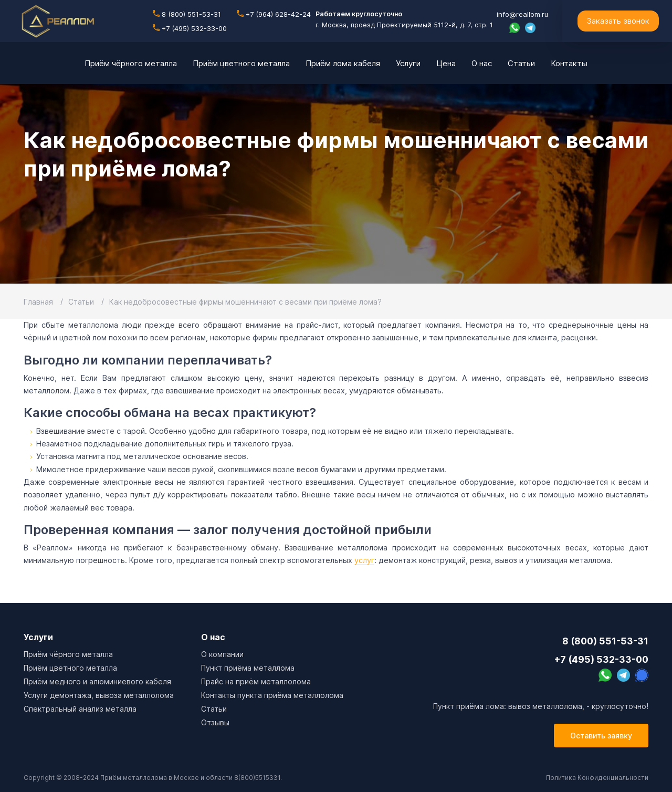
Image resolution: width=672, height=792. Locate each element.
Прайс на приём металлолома (256, 681)
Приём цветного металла (70, 668)
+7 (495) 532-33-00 (190, 28)
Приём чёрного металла (68, 654)
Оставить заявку (601, 736)
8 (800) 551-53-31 (187, 14)
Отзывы (215, 722)
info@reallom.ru (522, 14)
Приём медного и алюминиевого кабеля (97, 681)
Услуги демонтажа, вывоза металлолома (99, 695)
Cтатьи (214, 709)
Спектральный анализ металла (80, 709)
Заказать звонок (618, 21)
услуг (364, 560)
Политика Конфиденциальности (597, 778)
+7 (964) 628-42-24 (274, 14)
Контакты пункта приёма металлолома (272, 695)
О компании (222, 654)
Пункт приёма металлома (248, 668)
